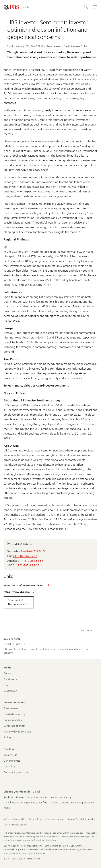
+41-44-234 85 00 (35, 551)
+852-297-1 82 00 (28, 565)
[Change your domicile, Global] (36, 792)
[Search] (86, 7)
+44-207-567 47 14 (25, 556)
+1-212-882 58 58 (32, 561)
